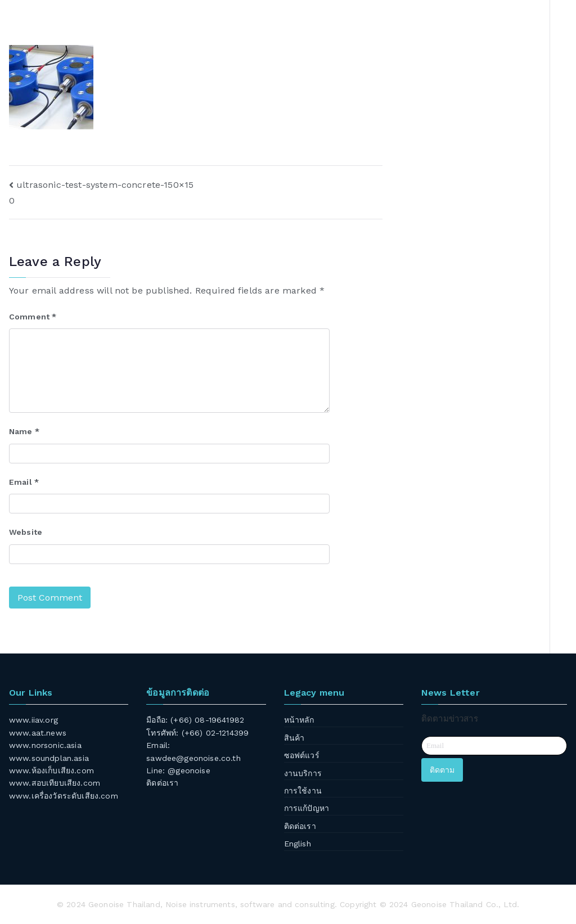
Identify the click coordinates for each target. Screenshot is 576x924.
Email (24, 482)
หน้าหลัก (299, 720)
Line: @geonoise (178, 770)
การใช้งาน (303, 791)
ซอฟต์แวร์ (302, 755)
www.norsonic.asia (45, 745)
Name (24, 431)
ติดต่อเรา (162, 783)
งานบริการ (303, 773)
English (298, 844)
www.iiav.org (33, 720)
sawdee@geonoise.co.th (193, 758)
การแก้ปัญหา (307, 808)
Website (26, 532)
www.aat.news (38, 733)
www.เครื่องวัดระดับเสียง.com (64, 796)
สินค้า (294, 738)
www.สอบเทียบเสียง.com (55, 783)
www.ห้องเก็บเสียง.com (51, 770)
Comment (33, 317)
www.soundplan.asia (49, 758)
